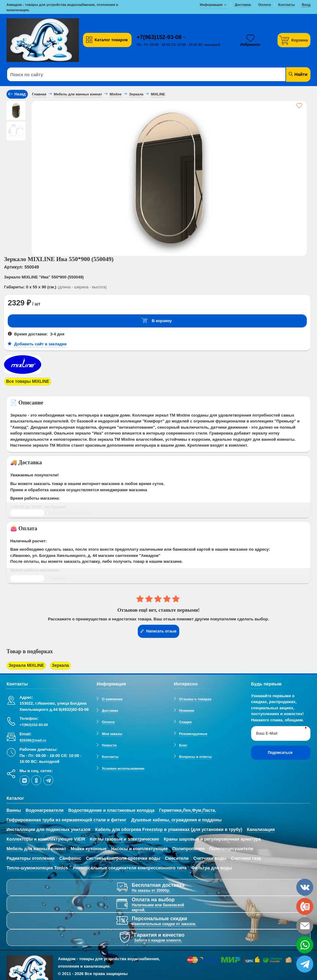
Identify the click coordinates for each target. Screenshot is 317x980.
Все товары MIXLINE (26, 381)
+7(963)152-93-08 (160, 37)
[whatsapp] (305, 945)
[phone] (305, 906)
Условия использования (123, 766)
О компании (112, 697)
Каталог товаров (106, 40)
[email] (305, 926)
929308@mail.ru (33, 738)
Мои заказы (112, 732)
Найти (298, 74)
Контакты (110, 755)
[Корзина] (294, 40)
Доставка (110, 708)
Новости (109, 743)
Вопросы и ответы (196, 755)
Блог (183, 743)
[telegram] (48, 778)
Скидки (186, 720)
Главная (39, 94)
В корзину (157, 321)
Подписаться (280, 750)
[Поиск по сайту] (133, 75)
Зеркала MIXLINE (25, 664)
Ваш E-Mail (267, 731)
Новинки (187, 708)
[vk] (24, 778)
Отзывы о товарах (195, 697)
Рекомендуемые (193, 732)
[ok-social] (36, 778)
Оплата (108, 720)
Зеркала (57, 664)
